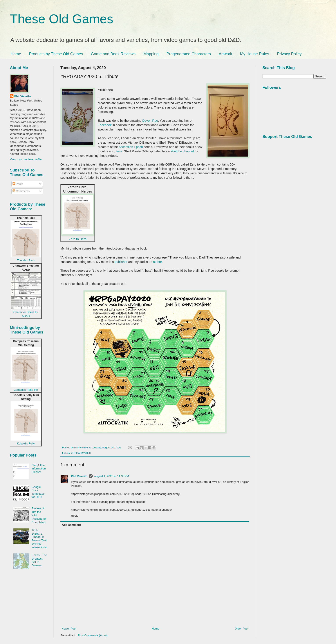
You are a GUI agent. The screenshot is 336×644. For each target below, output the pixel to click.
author (157, 262)
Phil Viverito (79, 476)
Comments (21, 191)
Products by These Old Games (56, 54)
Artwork (225, 54)
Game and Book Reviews (113, 54)
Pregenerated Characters (189, 54)
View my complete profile (26, 159)
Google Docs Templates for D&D (38, 492)
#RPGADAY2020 (81, 453)
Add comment (71, 525)
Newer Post (69, 629)
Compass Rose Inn (26, 390)
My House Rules (255, 54)
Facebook (105, 125)
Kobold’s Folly (26, 443)
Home (16, 54)
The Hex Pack (26, 260)
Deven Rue (150, 121)
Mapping (151, 54)
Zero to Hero (78, 239)
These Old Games (62, 19)
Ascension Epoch (131, 147)
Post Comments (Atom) (93, 635)
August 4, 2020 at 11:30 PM (111, 476)
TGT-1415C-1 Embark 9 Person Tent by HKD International (39, 539)
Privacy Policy (289, 54)
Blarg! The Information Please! (39, 469)
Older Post (241, 629)
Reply (75, 516)
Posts (18, 184)
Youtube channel (182, 151)
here (119, 151)
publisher (121, 262)
